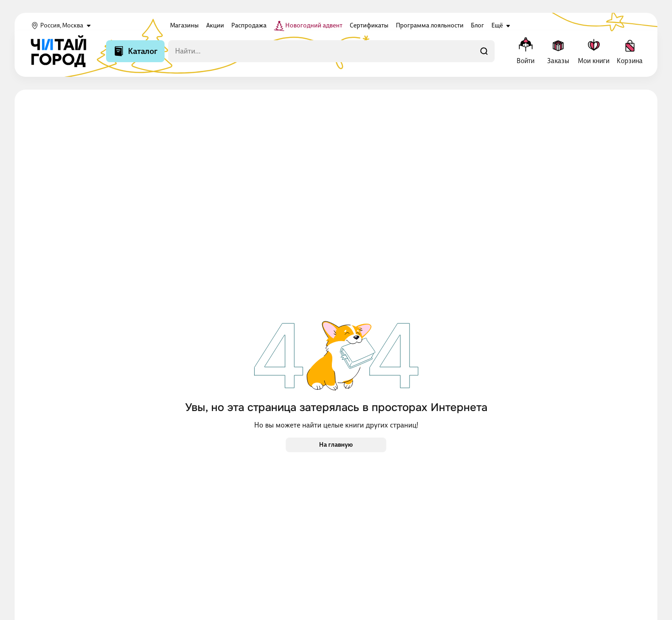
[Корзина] (630, 51)
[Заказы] (558, 51)
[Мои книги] (594, 51)
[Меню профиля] (525, 51)
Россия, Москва (62, 26)
